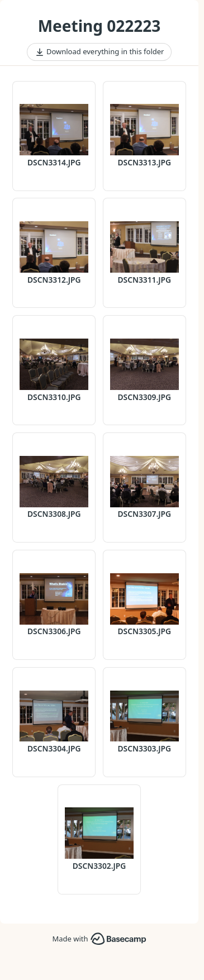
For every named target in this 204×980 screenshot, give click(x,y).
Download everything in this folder (99, 52)
